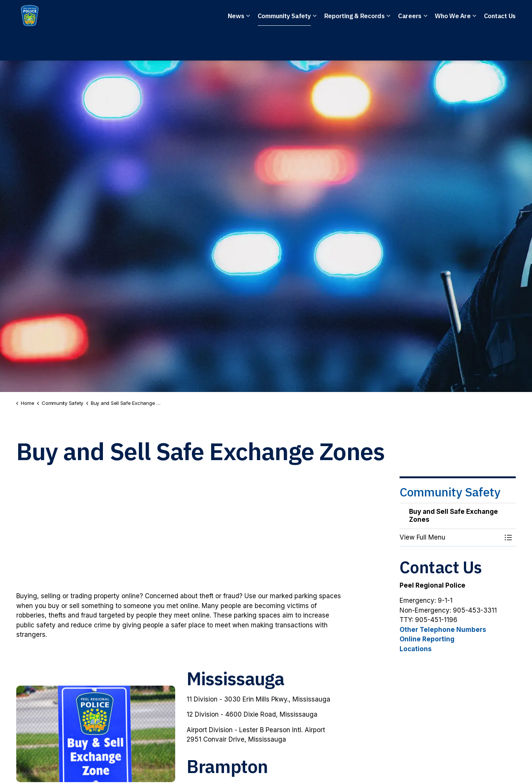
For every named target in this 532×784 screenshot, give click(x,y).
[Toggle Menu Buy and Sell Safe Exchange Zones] (508, 537)
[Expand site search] (508, 15)
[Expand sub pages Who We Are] (474, 45)
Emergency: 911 (176, 15)
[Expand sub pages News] (248, 45)
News (236, 45)
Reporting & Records (355, 45)
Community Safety (284, 45)
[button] (450, 537)
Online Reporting (427, 639)
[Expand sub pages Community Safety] (315, 45)
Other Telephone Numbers (443, 630)
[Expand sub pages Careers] (425, 45)
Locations (416, 649)
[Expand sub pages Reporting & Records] (389, 45)
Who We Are (453, 45)
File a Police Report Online (400, 15)
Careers (410, 45)
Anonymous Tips (313, 15)
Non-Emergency (243, 15)
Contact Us (500, 45)
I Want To (474, 15)
